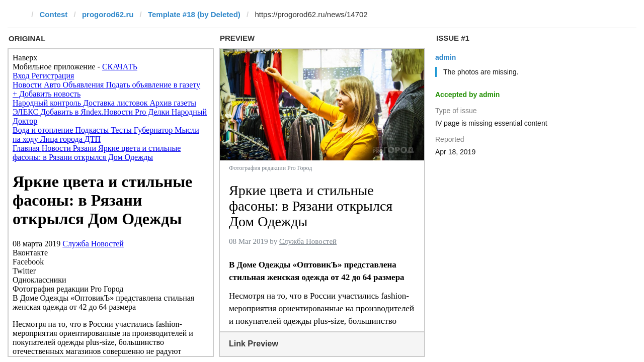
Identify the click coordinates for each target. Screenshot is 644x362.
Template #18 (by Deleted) (194, 14)
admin (446, 57)
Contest (54, 14)
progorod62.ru (108, 14)
